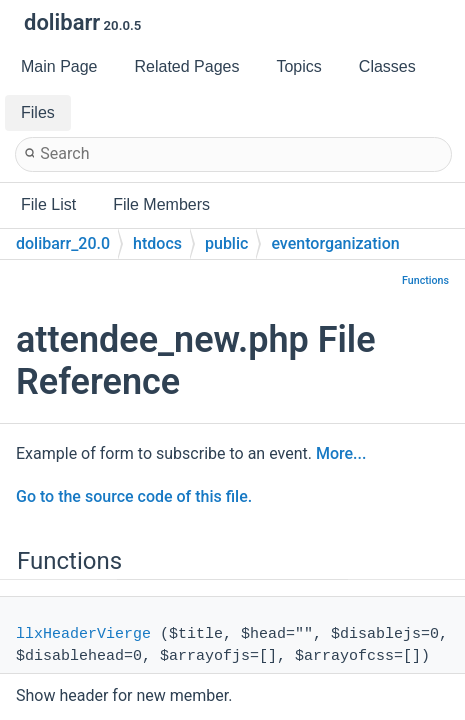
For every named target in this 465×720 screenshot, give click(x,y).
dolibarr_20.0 (63, 243)
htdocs (157, 243)
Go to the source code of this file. (134, 496)
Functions (425, 280)
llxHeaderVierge (83, 634)
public (226, 243)
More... (341, 453)
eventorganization (335, 243)
